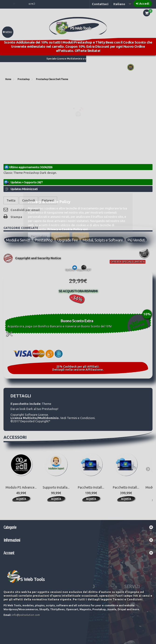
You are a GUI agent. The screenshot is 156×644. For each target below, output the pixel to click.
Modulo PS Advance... (21, 487)
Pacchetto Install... (91, 487)
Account (9, 553)
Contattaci (100, 4)
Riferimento (13, 163)
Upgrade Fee (68, 240)
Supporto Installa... (56, 487)
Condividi (29, 200)
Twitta (11, 200)
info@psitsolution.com (26, 615)
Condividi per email (25, 210)
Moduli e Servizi (18, 240)
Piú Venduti (136, 240)
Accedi (144, 3)
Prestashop (44, 240)
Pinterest (48, 200)
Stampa (16, 217)
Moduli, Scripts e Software (103, 240)
